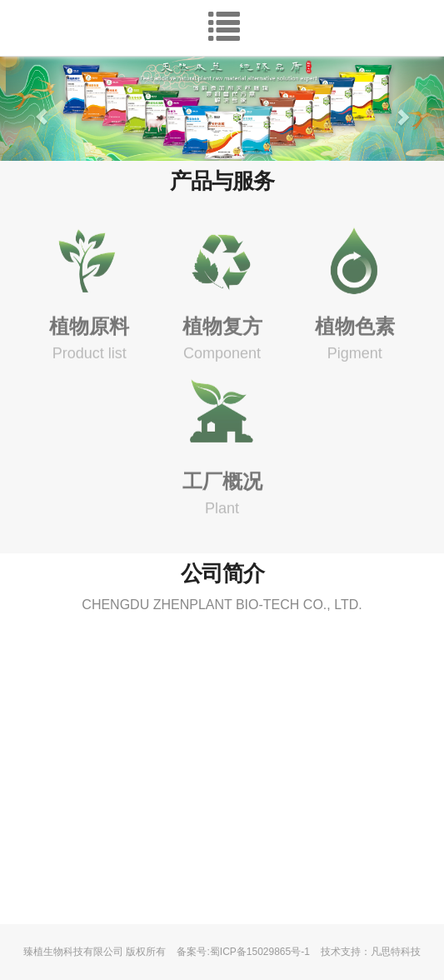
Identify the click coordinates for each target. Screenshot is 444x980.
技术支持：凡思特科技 (371, 952)
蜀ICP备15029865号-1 (260, 952)
